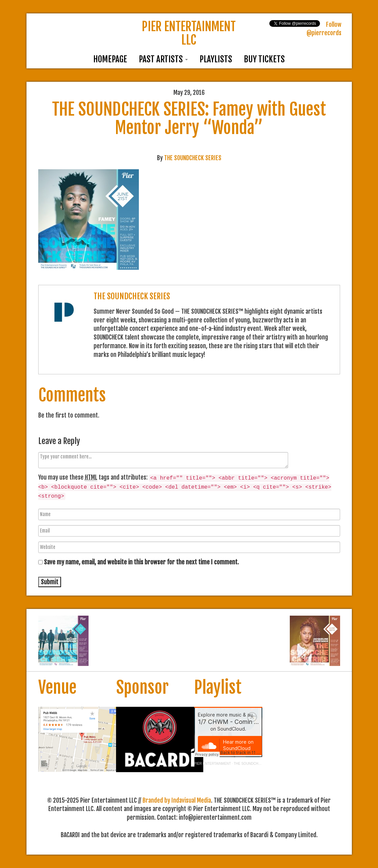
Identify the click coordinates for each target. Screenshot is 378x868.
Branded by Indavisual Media (177, 800)
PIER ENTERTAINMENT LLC (189, 33)
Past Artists (163, 59)
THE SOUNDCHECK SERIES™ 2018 (262, 764)
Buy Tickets (264, 59)
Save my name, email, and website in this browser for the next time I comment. (141, 562)
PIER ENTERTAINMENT (213, 764)
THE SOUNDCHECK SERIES (193, 158)
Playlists (216, 59)
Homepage (110, 59)
